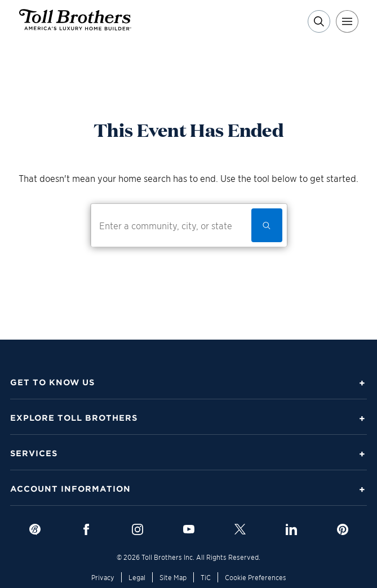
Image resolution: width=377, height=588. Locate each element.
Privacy (103, 577)
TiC (206, 577)
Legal (137, 577)
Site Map (173, 577)
